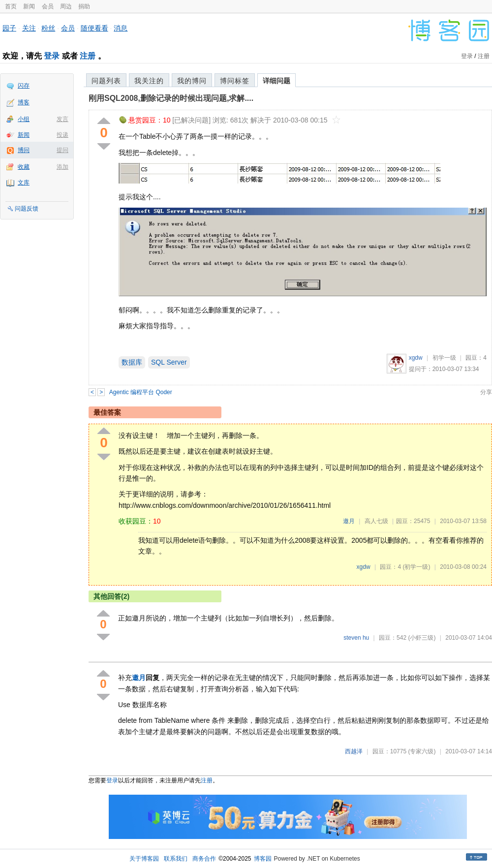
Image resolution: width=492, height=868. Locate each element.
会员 (48, 6)
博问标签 (235, 81)
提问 (62, 150)
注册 (88, 56)
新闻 (29, 6)
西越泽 (354, 751)
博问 (24, 150)
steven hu (356, 638)
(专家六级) (422, 751)
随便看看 (94, 28)
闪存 (24, 86)
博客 (24, 102)
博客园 (263, 859)
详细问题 (277, 81)
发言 (62, 119)
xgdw (416, 358)
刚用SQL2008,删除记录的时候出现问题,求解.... (171, 98)
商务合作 (204, 859)
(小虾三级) (422, 638)
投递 (62, 135)
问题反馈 (27, 209)
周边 (66, 6)
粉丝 (48, 28)
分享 (486, 392)
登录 (52, 56)
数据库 (132, 362)
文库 (24, 183)
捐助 (84, 6)
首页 (11, 6)
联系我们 (176, 859)
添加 (62, 167)
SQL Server (169, 362)
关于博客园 (144, 859)
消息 (121, 28)
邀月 (349, 521)
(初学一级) (416, 567)
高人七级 (376, 521)
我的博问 (192, 81)
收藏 (24, 167)
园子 (9, 28)
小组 (24, 119)
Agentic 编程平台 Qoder (141, 392)
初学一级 (444, 358)
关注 (29, 28)
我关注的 (149, 81)
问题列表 (106, 81)
